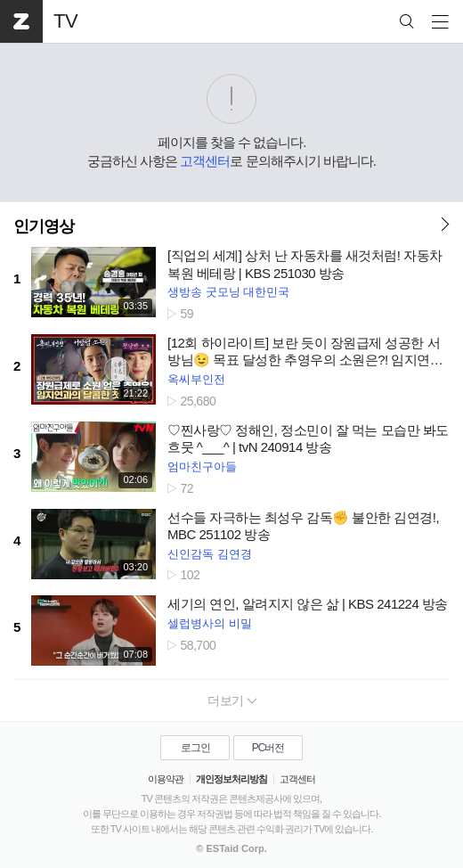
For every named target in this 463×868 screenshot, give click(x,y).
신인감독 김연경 (210, 554)
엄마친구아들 (202, 467)
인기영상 (44, 226)
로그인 (195, 748)
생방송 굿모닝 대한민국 (228, 292)
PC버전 (268, 748)
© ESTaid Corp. (231, 848)
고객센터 (205, 161)
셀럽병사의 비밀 (210, 623)
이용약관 (166, 779)
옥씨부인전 (196, 379)
